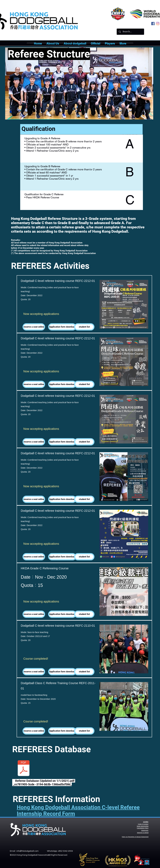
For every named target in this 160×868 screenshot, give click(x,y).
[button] (53, 43)
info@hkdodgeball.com (28, 851)
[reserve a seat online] (34, 327)
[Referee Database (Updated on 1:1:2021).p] (24, 769)
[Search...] (130, 32)
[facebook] (153, 24)
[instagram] (158, 24)
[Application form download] (62, 327)
